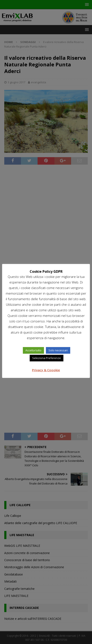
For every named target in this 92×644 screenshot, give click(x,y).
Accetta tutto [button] (33, 350)
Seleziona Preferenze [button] (47, 358)
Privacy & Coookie (46, 370)
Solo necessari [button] (58, 350)
